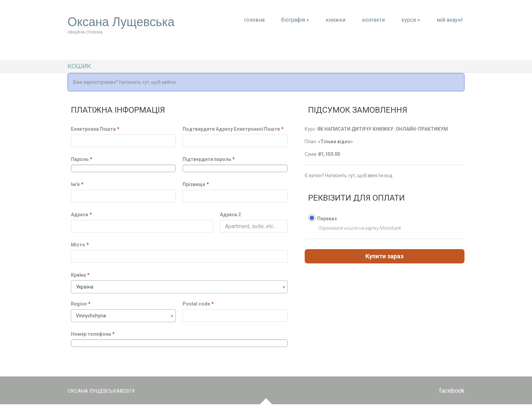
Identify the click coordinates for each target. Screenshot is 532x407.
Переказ (327, 219)
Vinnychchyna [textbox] (91, 316)
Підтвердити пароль (209, 159)
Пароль (82, 159)
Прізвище (196, 184)
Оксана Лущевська (121, 22)
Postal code (198, 304)
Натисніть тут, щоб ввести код (359, 175)
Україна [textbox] (85, 287)
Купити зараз (384, 256)
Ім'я (77, 184)
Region (81, 304)
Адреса (81, 215)
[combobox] (179, 287)
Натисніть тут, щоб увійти (147, 82)
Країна (80, 275)
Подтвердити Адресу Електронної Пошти (233, 129)
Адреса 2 (230, 215)
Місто (80, 245)
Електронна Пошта (95, 129)
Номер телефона (93, 334)
